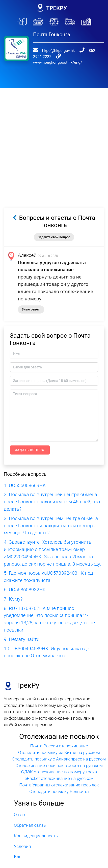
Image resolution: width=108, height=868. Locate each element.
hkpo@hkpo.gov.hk (53, 43)
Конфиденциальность (36, 824)
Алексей (27, 244)
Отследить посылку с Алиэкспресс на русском (59, 747)
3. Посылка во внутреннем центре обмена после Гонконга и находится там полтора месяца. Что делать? (51, 514)
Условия (22, 835)
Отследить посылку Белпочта (59, 780)
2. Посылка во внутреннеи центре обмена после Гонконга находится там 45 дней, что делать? (52, 490)
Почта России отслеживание (59, 734)
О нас (19, 803)
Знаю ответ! (31, 298)
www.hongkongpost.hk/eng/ (75, 51)
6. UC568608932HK (25, 578)
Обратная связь (30, 814)
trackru (49, 859)
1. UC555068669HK (25, 474)
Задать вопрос (30, 438)
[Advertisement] (54, 130)
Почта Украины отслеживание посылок (59, 773)
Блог (19, 845)
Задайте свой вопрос (54, 225)
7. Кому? (13, 587)
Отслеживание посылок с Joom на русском (59, 754)
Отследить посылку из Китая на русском (59, 741)
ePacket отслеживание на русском (59, 767)
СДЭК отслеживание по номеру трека (59, 760)
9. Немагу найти (22, 628)
